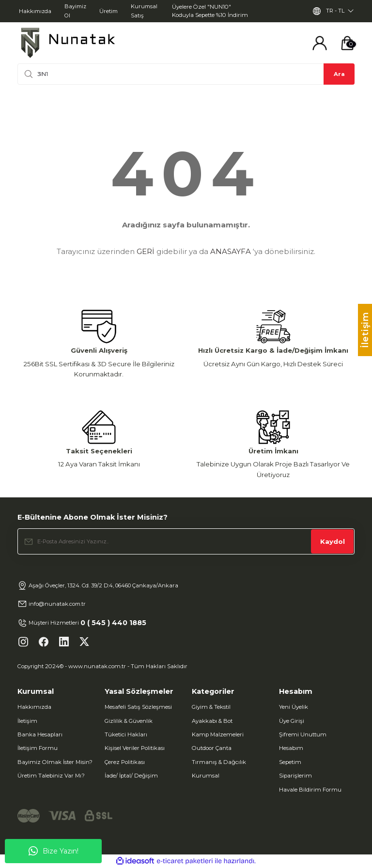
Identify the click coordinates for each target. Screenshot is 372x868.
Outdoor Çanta (212, 748)
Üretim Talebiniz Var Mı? (51, 776)
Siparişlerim (295, 776)
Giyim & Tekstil (211, 707)
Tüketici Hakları (126, 734)
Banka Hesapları (40, 734)
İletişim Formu (38, 748)
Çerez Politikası (125, 762)
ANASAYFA (231, 251)
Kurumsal (206, 776)
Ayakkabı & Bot (212, 721)
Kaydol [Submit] (333, 541)
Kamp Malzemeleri (218, 734)
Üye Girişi (292, 721)
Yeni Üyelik (294, 707)
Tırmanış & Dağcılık (219, 762)
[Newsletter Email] (186, 541)
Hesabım (291, 748)
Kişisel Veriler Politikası (135, 748)
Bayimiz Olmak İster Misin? (55, 762)
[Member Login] (320, 43)
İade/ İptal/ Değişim (131, 776)
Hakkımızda (34, 707)
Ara (339, 74)
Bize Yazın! (54, 851)
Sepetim (290, 762)
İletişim (27, 721)
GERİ (146, 251)
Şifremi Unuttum (303, 734)
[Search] (186, 74)
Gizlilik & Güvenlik (129, 721)
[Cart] (347, 43)
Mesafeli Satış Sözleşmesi (138, 707)
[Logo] (68, 43)
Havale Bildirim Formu (310, 790)
